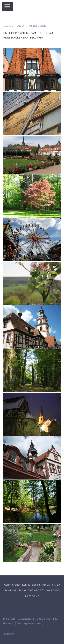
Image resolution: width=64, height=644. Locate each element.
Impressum (9, 619)
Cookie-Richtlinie (47, 619)
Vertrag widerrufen (29, 623)
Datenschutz (26, 619)
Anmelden (8, 634)
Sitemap (8, 623)
